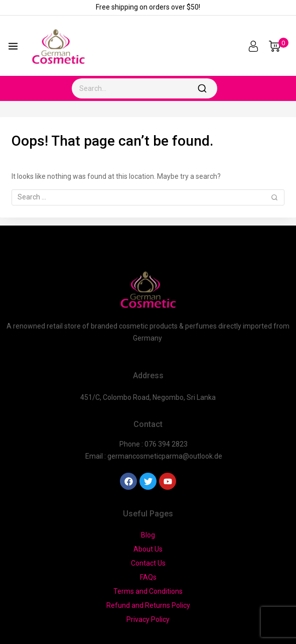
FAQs (148, 577)
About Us (148, 549)
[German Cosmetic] (58, 46)
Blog (148, 535)
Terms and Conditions (148, 591)
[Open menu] (13, 46)
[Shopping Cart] (279, 46)
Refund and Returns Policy (148, 605)
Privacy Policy (148, 619)
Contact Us (148, 563)
